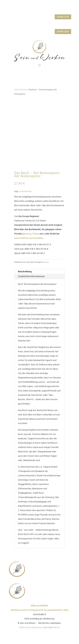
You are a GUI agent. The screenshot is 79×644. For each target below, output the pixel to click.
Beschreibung (25, 271)
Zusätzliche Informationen (31, 276)
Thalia (35, 234)
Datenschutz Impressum (32, 627)
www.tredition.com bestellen (29, 238)
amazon (27, 234)
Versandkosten (25, 191)
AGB (48, 627)
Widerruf (56, 627)
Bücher (24, 90)
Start (16, 90)
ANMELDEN (63, 17)
